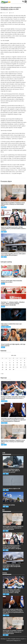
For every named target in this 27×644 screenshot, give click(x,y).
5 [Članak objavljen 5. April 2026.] (25, 360)
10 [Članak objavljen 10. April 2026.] (17, 363)
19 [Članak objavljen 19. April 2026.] (24, 365)
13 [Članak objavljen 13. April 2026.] (3, 365)
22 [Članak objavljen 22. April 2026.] (10, 367)
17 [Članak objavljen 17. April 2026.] (17, 365)
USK (4, 474)
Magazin (3, 284)
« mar (2, 374)
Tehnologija (8, 327)
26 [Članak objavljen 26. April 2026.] (24, 367)
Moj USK (12, 13)
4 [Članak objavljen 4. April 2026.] (21, 360)
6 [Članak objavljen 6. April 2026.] (2, 363)
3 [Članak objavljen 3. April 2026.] (17, 360)
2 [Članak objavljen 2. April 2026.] (13, 360)
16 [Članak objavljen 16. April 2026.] (13, 365)
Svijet (2, 423)
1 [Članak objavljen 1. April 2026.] (10, 360)
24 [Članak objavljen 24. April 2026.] (17, 367)
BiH (3, 176)
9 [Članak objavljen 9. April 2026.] (13, 363)
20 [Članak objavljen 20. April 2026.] (3, 367)
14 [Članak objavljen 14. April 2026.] (6, 365)
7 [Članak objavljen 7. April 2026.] (6, 363)
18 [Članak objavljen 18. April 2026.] (21, 365)
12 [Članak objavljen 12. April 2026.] (24, 363)
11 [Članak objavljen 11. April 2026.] (21, 363)
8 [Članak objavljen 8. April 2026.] (10, 363)
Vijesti (5, 207)
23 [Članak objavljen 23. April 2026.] (13, 367)
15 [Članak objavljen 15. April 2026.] (10, 365)
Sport (2, 401)
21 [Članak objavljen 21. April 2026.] (6, 367)
